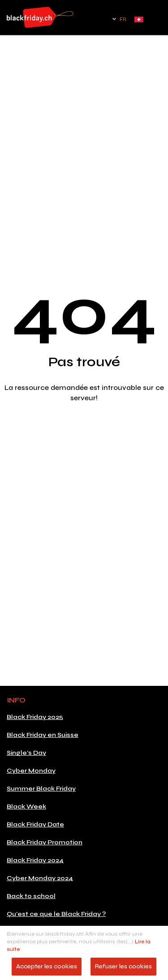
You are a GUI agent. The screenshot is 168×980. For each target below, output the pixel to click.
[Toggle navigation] (157, 22)
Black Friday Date (35, 824)
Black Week (26, 807)
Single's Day (26, 753)
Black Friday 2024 (35, 860)
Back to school (31, 896)
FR (123, 19)
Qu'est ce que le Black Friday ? (56, 914)
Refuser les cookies (123, 966)
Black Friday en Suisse (43, 735)
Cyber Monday (31, 771)
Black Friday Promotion (45, 842)
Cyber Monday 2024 (40, 878)
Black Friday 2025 (35, 717)
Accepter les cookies (47, 966)
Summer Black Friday (41, 789)
